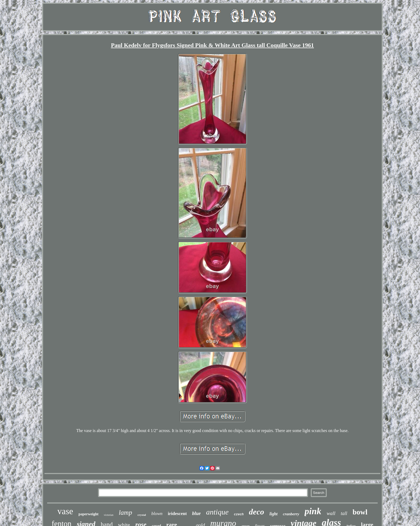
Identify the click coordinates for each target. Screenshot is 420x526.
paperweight (89, 514)
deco (256, 512)
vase (65, 511)
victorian (109, 515)
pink (313, 511)
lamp (125, 512)
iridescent (177, 514)
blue (196, 513)
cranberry (291, 514)
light (273, 514)
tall (344, 513)
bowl (360, 512)
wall (331, 513)
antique (217, 512)
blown (157, 514)
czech (239, 514)
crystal (142, 515)
